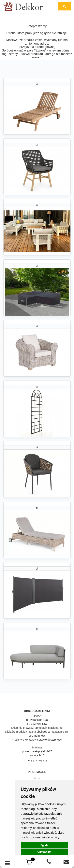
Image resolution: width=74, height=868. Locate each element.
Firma (37, 778)
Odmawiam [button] (44, 852)
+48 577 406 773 (37, 761)
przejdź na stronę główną (37, 47)
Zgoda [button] (44, 845)
